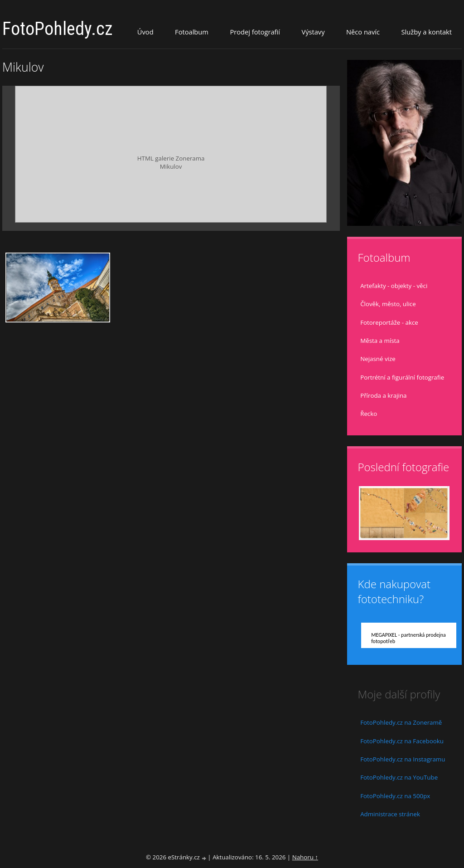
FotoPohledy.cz (58, 29)
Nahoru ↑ (305, 857)
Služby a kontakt (427, 32)
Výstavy (313, 32)
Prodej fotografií (255, 32)
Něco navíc (363, 32)
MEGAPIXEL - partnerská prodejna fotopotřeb (408, 638)
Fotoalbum (192, 32)
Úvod (145, 32)
